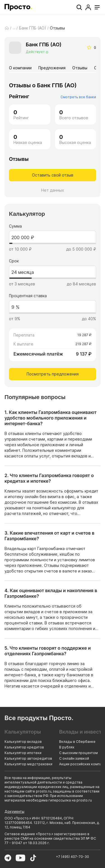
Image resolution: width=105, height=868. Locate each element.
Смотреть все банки (78, 97)
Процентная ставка (28, 296)
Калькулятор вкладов (23, 742)
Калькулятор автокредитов (28, 758)
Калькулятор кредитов (24, 747)
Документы (14, 811)
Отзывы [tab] (80, 68)
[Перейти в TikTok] (33, 858)
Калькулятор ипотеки (23, 753)
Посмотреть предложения (53, 374)
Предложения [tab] (52, 68)
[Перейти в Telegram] (8, 858)
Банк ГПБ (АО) (33, 28)
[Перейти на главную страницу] (18, 7)
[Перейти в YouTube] (20, 858)
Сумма (15, 226)
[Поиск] (79, 7)
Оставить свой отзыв (53, 175)
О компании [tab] (20, 68)
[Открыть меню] (97, 7)
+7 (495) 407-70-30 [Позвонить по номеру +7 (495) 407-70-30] (73, 857)
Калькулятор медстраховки (28, 764)
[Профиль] (88, 7)
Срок (14, 261)
